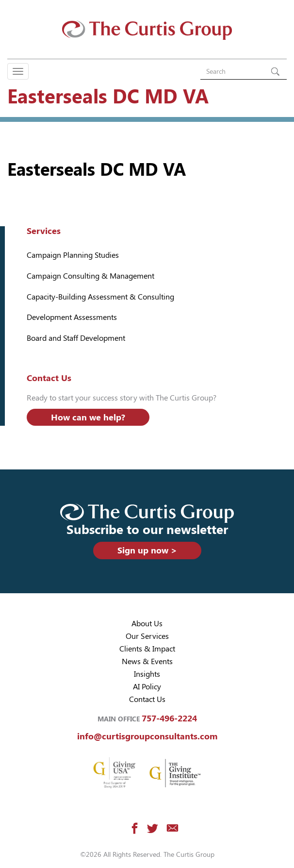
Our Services (147, 636)
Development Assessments (72, 317)
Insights (147, 674)
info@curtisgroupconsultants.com (147, 736)
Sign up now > (147, 550)
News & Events (147, 661)
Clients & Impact (147, 649)
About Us (147, 624)
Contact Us (147, 699)
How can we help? (88, 417)
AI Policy (147, 687)
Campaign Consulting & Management (90, 276)
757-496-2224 (169, 718)
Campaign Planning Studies (73, 255)
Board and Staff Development (76, 338)
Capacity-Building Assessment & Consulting (100, 297)
